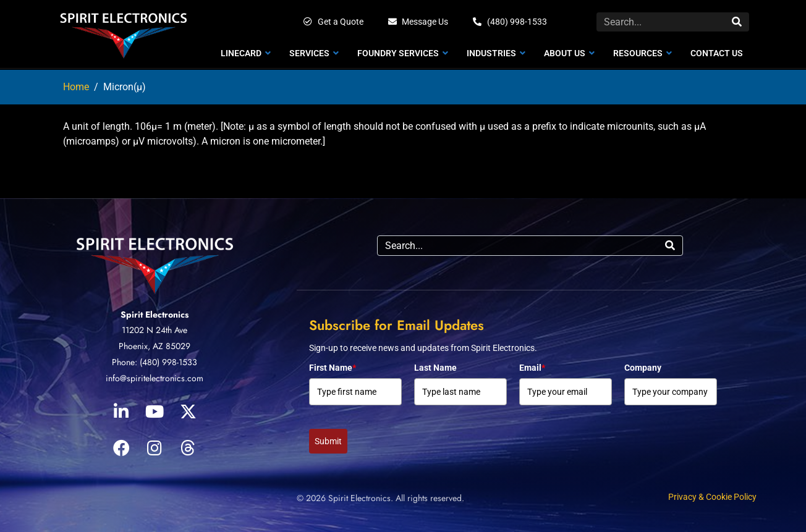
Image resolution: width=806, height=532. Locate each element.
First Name (333, 368)
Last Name (435, 368)
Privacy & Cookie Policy (712, 497)
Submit (328, 441)
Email (532, 368)
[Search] (737, 22)
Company (643, 368)
